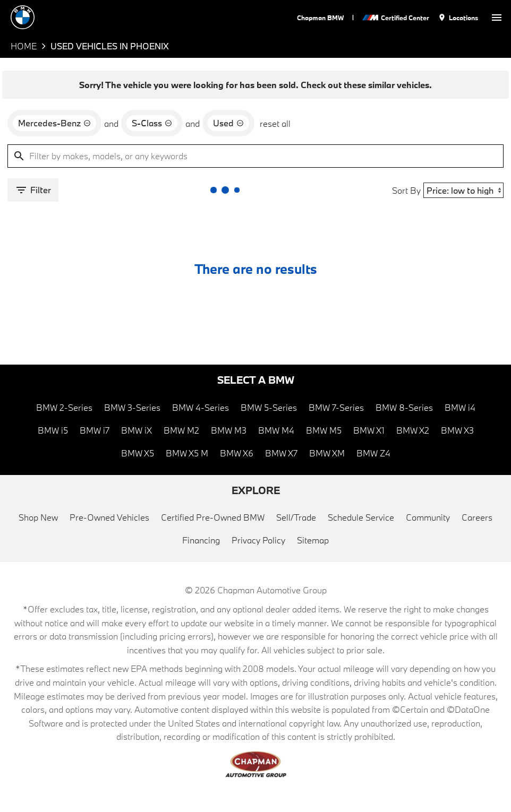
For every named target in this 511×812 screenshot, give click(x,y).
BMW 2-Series (64, 407)
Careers (477, 517)
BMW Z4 (373, 453)
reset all (275, 123)
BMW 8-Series (404, 407)
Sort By (406, 190)
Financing (201, 540)
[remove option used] (228, 123)
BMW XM (327, 453)
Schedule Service (361, 517)
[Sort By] (463, 190)
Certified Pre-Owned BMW (213, 517)
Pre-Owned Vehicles (109, 517)
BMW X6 (237, 453)
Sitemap (313, 540)
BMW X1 (369, 430)
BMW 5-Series (269, 407)
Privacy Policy (258, 540)
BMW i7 (95, 430)
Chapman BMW (320, 18)
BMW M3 (229, 430)
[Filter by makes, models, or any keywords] (255, 156)
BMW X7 (281, 453)
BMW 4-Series (201, 407)
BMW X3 (457, 430)
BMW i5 (53, 430)
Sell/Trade (296, 517)
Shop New (38, 517)
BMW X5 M (187, 453)
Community (428, 517)
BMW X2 (413, 430)
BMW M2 (181, 430)
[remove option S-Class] (152, 123)
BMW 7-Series (336, 407)
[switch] (497, 17)
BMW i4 (460, 407)
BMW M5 (324, 430)
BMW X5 (138, 453)
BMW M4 (276, 430)
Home (24, 46)
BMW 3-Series (132, 407)
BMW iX (137, 430)
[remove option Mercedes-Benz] (54, 123)
